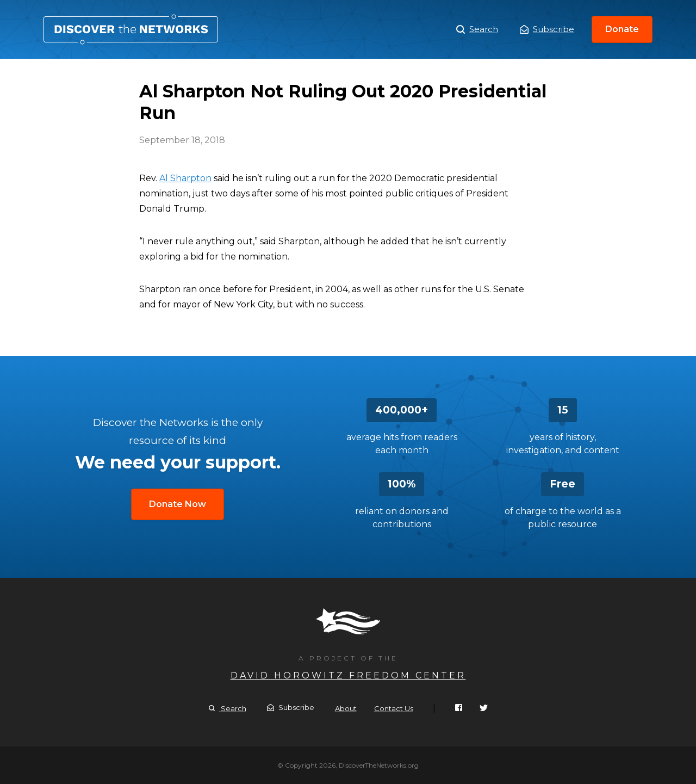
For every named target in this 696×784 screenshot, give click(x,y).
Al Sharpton (185, 178)
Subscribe (547, 29)
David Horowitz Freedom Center (348, 675)
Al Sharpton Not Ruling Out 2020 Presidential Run (131, 29)
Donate (622, 29)
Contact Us (394, 708)
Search (477, 29)
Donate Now (178, 504)
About (346, 708)
